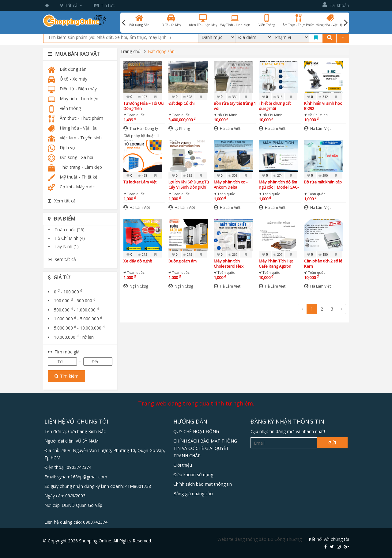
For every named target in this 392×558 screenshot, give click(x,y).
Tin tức (104, 5)
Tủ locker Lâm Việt (140, 182)
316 (278, 97)
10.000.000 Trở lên (74, 337)
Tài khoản (336, 5)
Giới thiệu (183, 465)
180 (323, 254)
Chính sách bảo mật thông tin (203, 484)
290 (323, 175)
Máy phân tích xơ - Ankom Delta (231, 185)
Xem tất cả (62, 201)
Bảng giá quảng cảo (193, 494)
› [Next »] (341, 309)
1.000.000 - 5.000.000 (78, 319)
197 (143, 97)
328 (188, 97)
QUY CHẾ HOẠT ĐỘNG (196, 431)
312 (323, 97)
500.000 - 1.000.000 (76, 310)
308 (233, 175)
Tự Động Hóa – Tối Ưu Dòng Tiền (143, 106)
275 (188, 254)
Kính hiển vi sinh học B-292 (323, 106)
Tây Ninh (67, 246)
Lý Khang (179, 128)
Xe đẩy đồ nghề (138, 261)
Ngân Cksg (136, 286)
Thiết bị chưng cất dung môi (275, 106)
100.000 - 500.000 (75, 301)
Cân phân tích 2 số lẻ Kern (323, 264)
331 (233, 97)
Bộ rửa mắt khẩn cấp (323, 182)
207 (278, 254)
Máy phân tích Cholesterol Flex (229, 264)
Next (346, 23)
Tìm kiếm (66, 376)
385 (188, 175)
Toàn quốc (70, 230)
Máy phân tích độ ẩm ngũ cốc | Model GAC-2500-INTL (279, 185)
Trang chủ (130, 51)
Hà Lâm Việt (227, 128)
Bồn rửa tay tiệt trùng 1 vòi (235, 106)
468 (143, 175)
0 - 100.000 (68, 292)
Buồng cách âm (183, 261)
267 (233, 254)
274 (278, 175)
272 (143, 254)
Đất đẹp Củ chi (181, 103)
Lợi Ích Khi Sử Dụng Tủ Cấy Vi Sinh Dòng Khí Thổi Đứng (189, 185)
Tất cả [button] (71, 5)
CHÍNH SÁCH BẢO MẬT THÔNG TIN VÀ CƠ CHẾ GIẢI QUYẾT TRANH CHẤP (205, 448)
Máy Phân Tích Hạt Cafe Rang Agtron (276, 264)
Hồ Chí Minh (70, 238)
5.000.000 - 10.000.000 (79, 328)
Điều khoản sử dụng (193, 475)
